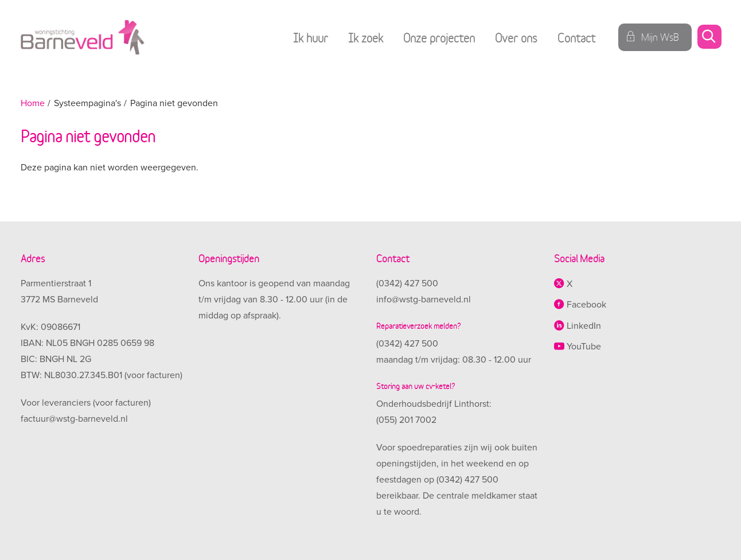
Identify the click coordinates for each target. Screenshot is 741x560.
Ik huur (311, 37)
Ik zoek (366, 37)
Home (33, 103)
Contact (576, 37)
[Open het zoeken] (709, 38)
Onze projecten (439, 37)
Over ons (516, 37)
